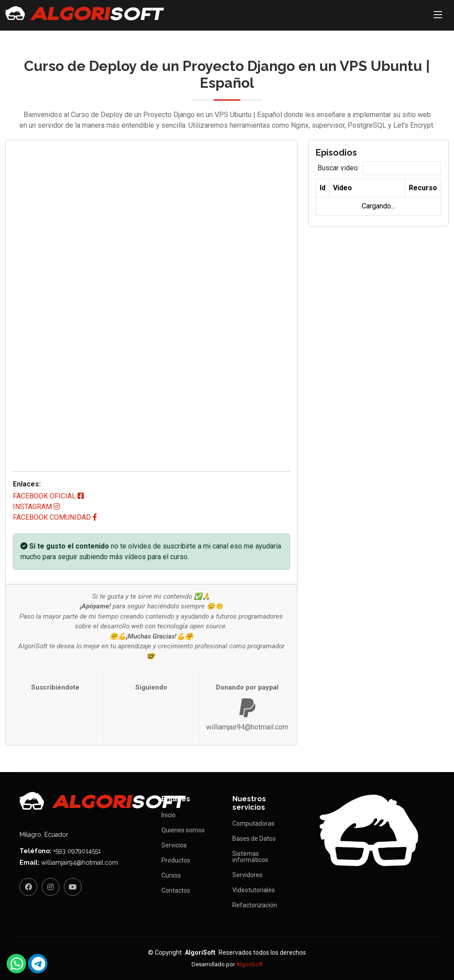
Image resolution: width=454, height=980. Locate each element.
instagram (36, 507)
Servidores (247, 875)
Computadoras (253, 823)
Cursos (171, 875)
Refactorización (255, 905)
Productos (176, 860)
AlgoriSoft (250, 964)
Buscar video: (338, 168)
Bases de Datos (254, 839)
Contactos (176, 890)
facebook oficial (48, 496)
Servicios (174, 845)
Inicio (168, 815)
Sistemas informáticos (250, 857)
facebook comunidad (55, 517)
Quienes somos (183, 830)
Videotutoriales (254, 890)
